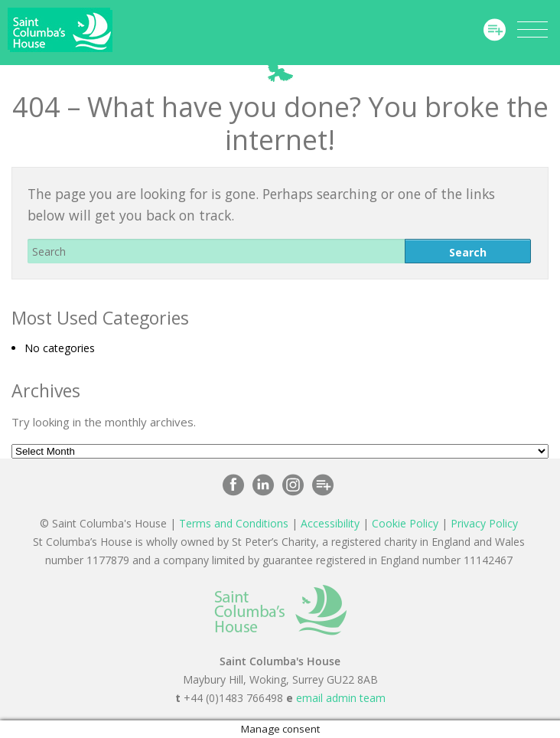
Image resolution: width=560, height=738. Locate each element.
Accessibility (330, 523)
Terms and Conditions (234, 523)
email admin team (341, 698)
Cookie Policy (405, 523)
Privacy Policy (484, 523)
